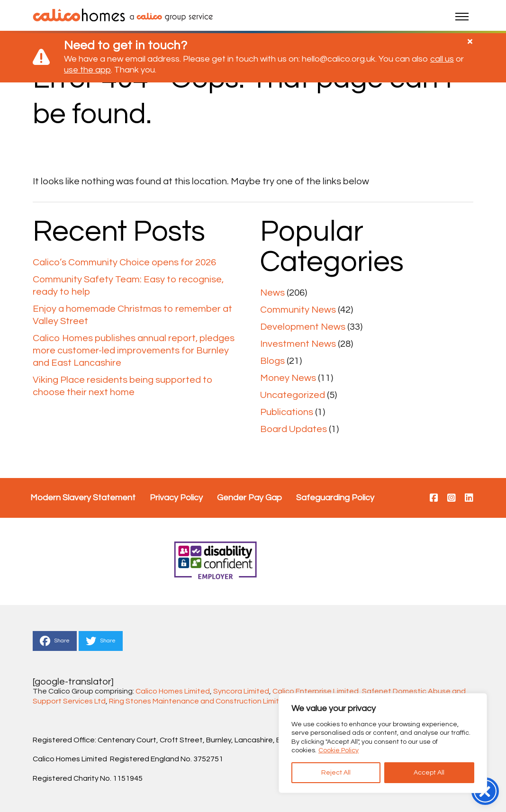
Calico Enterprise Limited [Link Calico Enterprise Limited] (316, 691)
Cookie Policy (339, 750)
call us (442, 59)
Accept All (429, 773)
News (272, 293)
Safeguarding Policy (335, 498)
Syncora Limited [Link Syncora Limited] (241, 691)
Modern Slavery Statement (83, 498)
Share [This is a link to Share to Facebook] (55, 641)
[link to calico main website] (169, 17)
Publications (287, 412)
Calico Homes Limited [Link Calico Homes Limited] (173, 691)
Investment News (298, 344)
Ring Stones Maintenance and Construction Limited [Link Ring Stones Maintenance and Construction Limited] (199, 701)
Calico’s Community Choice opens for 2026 (124, 262)
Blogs (272, 361)
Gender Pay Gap (249, 498)
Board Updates (294, 429)
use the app (87, 70)
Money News (288, 378)
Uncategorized (293, 395)
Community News (298, 310)
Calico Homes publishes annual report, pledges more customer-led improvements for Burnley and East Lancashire (134, 351)
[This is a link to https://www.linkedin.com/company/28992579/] (469, 498)
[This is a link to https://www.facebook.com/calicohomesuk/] (434, 498)
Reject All (336, 773)
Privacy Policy (176, 498)
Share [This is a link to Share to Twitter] (101, 641)
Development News (303, 327)
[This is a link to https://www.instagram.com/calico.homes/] (452, 498)
